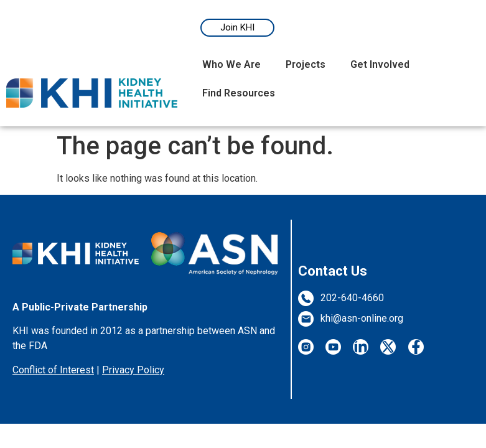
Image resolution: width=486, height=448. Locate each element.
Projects (306, 64)
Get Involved (380, 64)
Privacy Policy (133, 370)
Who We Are (231, 64)
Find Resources (239, 93)
